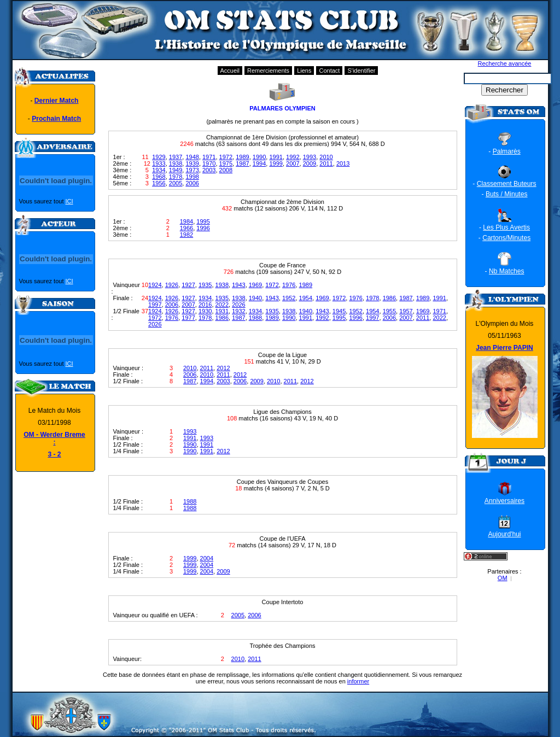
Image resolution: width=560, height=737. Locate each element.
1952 (289, 298)
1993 (310, 157)
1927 (188, 285)
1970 (209, 163)
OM (503, 578)
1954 (306, 298)
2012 (223, 368)
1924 (155, 285)
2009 (310, 163)
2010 (326, 157)
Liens (304, 71)
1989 (242, 157)
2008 (226, 170)
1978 (176, 177)
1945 (339, 311)
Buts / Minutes (507, 194)
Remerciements (268, 71)
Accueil (230, 71)
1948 (192, 157)
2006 (192, 183)
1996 (203, 228)
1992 (293, 157)
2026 (238, 305)
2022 (222, 305)
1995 (203, 221)
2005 (176, 183)
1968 (159, 177)
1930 (205, 311)
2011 (326, 163)
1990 (259, 157)
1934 (159, 170)
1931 (222, 311)
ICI (69, 201)
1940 (255, 298)
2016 (205, 305)
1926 (172, 285)
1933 (159, 163)
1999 (276, 163)
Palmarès (507, 151)
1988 (255, 318)
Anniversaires (504, 501)
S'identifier (361, 71)
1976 (289, 285)
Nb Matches (507, 271)
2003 (209, 170)
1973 (192, 170)
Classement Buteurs (507, 184)
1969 (255, 285)
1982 (186, 235)
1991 (276, 157)
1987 (242, 163)
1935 (205, 285)
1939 (192, 163)
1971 (209, 157)
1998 (192, 177)
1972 (226, 157)
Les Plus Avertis (506, 227)
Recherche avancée (505, 63)
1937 (176, 157)
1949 (176, 170)
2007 (293, 163)
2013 (343, 163)
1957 (406, 311)
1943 (238, 285)
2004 (207, 558)
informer (358, 681)
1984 (186, 221)
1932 (238, 311)
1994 (259, 163)
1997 (155, 305)
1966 (186, 228)
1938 (176, 163)
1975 (226, 163)
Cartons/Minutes (506, 238)
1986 (389, 298)
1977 (188, 318)
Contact (329, 71)
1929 (159, 157)
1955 (389, 311)
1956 (159, 183)
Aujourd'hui (504, 534)
